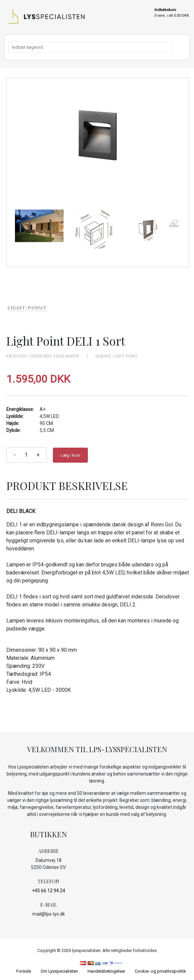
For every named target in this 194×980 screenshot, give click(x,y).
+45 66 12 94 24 (49, 891)
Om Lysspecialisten (59, 971)
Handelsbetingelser (106, 971)
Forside (24, 971)
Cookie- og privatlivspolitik (160, 971)
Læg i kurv (70, 455)
